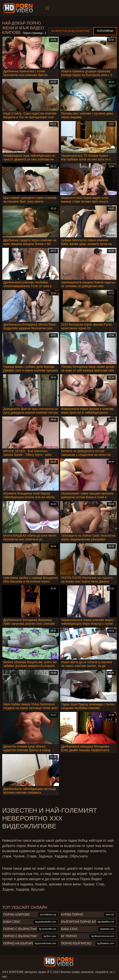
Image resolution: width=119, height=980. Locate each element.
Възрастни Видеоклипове (71, 31)
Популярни (105, 31)
